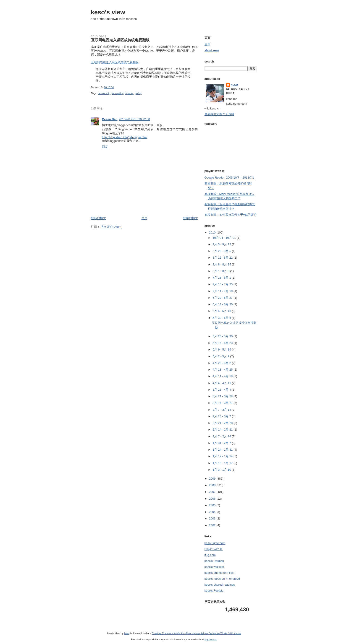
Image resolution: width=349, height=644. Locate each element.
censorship (104, 93)
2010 (213, 232)
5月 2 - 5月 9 (221, 356)
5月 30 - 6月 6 (222, 318)
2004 (213, 512)
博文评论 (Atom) (112, 227)
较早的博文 (190, 218)
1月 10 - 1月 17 (223, 463)
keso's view (108, 12)
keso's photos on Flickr (220, 573)
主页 (144, 218)
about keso (212, 50)
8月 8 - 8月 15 (222, 264)
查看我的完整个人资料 (219, 114)
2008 (213, 485)
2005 (213, 505)
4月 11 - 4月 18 (223, 376)
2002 (213, 525)
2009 (213, 479)
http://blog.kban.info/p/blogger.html (125, 137)
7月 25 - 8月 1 (222, 278)
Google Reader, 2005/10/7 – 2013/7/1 (229, 178)
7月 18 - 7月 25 (223, 284)
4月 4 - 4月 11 (222, 383)
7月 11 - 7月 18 (223, 291)
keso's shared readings (220, 585)
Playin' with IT (214, 549)
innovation (118, 93)
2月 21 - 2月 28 (223, 423)
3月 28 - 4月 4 (222, 390)
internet (129, 93)
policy (138, 93)
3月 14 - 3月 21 (223, 403)
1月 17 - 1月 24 (223, 456)
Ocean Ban (110, 119)
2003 (213, 518)
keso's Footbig (214, 591)
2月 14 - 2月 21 (223, 430)
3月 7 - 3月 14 (222, 410)
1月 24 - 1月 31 (223, 450)
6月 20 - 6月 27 (223, 298)
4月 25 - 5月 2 (222, 363)
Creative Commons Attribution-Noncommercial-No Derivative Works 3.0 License (196, 633)
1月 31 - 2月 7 (222, 443)
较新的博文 (98, 218)
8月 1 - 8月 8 (221, 271)
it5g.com (210, 555)
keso (235, 85)
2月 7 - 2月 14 (222, 436)
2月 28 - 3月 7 (222, 416)
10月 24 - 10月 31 (225, 238)
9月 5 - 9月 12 (222, 244)
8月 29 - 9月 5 (222, 251)
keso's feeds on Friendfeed (222, 579)
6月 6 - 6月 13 (222, 311)
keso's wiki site (214, 567)
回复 (105, 147)
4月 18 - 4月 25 (223, 370)
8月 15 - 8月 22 (223, 258)
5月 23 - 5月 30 (223, 336)
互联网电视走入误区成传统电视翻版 (120, 40)
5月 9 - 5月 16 (222, 349)
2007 (213, 492)
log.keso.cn (211, 639)
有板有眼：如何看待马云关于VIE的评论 (231, 215)
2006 (213, 499)
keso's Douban (214, 561)
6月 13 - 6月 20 (223, 304)
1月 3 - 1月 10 (222, 470)
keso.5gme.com (215, 543)
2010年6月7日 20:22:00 (134, 119)
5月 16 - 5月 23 (223, 343)
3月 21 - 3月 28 (223, 396)
